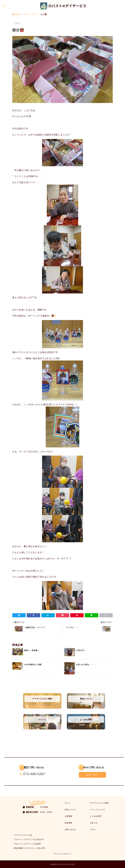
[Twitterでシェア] (19, 615)
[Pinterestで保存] (77, 615)
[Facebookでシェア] (33, 615)
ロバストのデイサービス (66, 864)
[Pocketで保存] (63, 615)
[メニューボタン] (4, 6)
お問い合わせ (92, 775)
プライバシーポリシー (62, 854)
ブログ (17, 23)
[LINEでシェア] (91, 615)
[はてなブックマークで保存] (48, 615)
